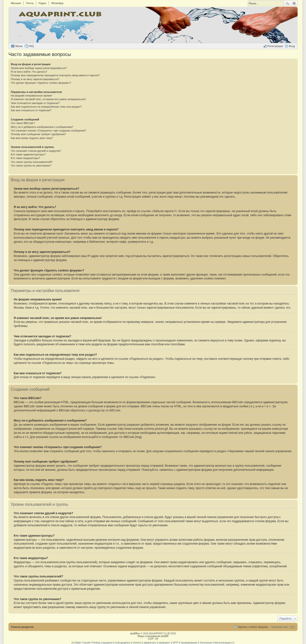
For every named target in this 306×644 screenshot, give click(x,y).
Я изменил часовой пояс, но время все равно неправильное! (48, 99)
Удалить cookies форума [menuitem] (253, 627)
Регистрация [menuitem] (275, 46)
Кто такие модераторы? (25, 158)
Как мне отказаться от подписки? (31, 110)
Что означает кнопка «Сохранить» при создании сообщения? (48, 131)
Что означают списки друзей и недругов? (36, 151)
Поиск (287, 3)
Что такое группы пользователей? (32, 162)
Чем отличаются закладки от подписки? (35, 103)
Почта (30, 3)
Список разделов (22, 627)
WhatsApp (57, 3)
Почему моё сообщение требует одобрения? (38, 134)
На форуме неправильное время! (31, 96)
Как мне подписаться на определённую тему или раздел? (46, 107)
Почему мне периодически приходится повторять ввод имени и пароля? (55, 75)
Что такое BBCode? (23, 123)
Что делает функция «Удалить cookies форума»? (41, 83)
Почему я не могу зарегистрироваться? (35, 79)
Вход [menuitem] (292, 46)
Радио (42, 3)
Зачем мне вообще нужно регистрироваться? (39, 68)
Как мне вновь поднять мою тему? (32, 138)
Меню (19, 46)
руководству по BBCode (104, 410)
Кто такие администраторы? (28, 154)
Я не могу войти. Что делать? (29, 72)
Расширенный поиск (294, 3)
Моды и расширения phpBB (153, 636)
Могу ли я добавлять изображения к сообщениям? (42, 127)
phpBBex (135, 634)
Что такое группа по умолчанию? (31, 166)
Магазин (16, 3)
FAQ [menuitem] (31, 46)
